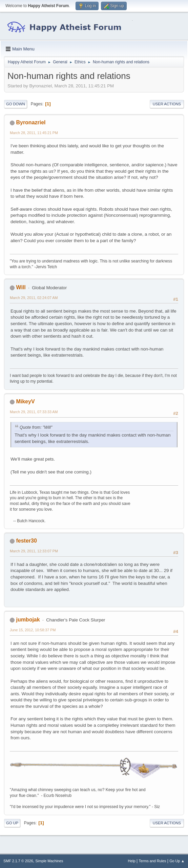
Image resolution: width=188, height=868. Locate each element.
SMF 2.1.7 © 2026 (18, 861)
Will (21, 287)
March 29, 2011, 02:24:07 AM (34, 298)
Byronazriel (31, 122)
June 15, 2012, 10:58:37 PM (33, 630)
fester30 (26, 541)
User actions (167, 104)
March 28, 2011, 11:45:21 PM (34, 133)
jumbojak (28, 620)
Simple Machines (49, 861)
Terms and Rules (153, 861)
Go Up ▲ (177, 861)
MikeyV (25, 401)
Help (132, 861)
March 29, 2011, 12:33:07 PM (34, 551)
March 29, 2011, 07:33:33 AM (34, 412)
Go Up (12, 823)
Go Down (16, 104)
